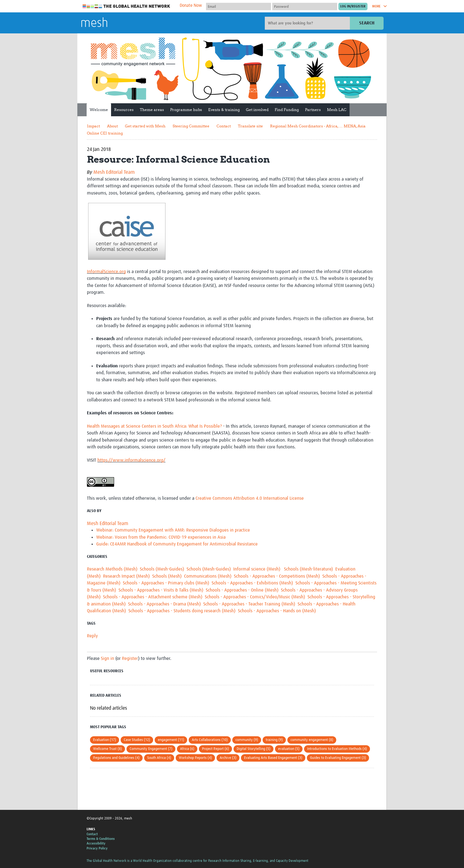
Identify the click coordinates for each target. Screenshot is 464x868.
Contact (224, 126)
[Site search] (308, 23)
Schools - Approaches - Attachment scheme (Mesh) (153, 597)
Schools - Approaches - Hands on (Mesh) (277, 611)
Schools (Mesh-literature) (308, 569)
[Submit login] (353, 6)
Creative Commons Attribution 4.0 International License (250, 498)
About (112, 126)
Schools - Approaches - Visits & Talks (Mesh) (161, 590)
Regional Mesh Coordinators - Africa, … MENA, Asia (318, 126)
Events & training (224, 110)
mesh (94, 24)
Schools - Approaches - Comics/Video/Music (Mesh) (255, 597)
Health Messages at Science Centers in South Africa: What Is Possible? (154, 426)
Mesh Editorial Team (114, 172)
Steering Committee (191, 126)
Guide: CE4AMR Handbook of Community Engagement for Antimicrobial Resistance (177, 544)
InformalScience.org (106, 272)
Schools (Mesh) (167, 576)
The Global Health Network (127, 6)
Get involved (257, 110)
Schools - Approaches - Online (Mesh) (242, 590)
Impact (93, 126)
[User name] (238, 6)
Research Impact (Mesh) (126, 576)
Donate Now (191, 6)
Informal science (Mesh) (257, 569)
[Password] (305, 6)
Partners (313, 110)
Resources (124, 110)
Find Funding (287, 110)
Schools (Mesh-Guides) (162, 569)
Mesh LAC (337, 110)
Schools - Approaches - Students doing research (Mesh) (182, 611)
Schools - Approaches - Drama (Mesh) (164, 604)
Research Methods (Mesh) (112, 569)
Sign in (107, 658)
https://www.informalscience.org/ (131, 460)
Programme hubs (186, 110)
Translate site (250, 126)
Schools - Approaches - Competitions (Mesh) (277, 576)
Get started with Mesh (145, 126)
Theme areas (152, 110)
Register (130, 658)
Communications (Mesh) (208, 576)
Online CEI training (105, 133)
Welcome (99, 110)
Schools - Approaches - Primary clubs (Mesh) (166, 583)
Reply (92, 636)
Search (367, 23)
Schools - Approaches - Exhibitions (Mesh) (252, 583)
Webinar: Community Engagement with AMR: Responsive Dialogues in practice (173, 530)
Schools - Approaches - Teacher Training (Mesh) (249, 604)
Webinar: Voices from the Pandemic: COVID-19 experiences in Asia (161, 537)
